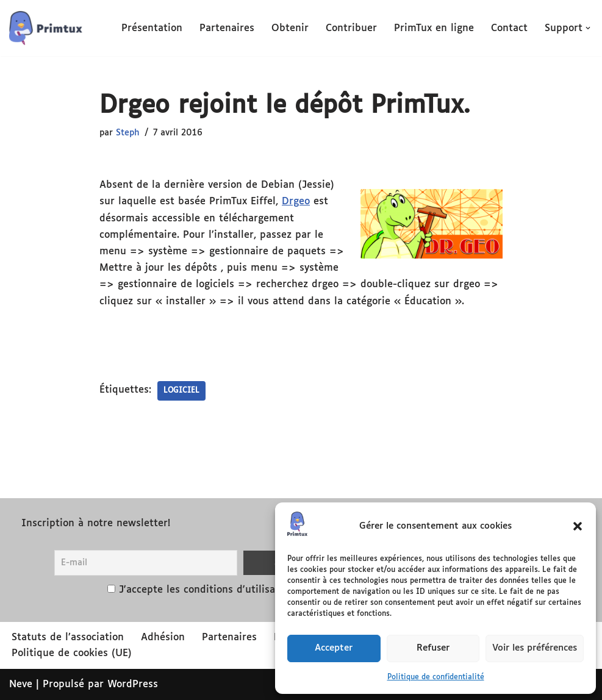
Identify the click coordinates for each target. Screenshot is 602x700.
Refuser (433, 648)
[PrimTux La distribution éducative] (46, 28)
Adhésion (163, 637)
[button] (578, 526)
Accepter (334, 648)
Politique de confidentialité (436, 677)
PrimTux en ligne (434, 28)
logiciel (181, 391)
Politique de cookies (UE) (72, 653)
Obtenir (290, 28)
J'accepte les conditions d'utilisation (206, 590)
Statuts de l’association (68, 637)
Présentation (152, 28)
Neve (21, 684)
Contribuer (351, 28)
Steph (128, 133)
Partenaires (227, 28)
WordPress (133, 684)
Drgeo (296, 202)
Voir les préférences (535, 648)
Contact (509, 28)
